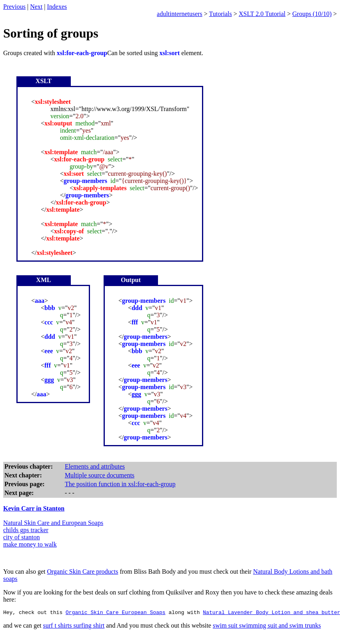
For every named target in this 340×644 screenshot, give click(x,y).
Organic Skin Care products (82, 571)
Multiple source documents (100, 475)
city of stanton (22, 537)
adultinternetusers (180, 14)
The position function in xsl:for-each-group (120, 484)
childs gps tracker (26, 530)
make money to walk (30, 544)
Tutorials (221, 14)
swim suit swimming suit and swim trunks (267, 627)
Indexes (57, 7)
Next (36, 7)
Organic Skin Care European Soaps (116, 613)
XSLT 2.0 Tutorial (262, 14)
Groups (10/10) (312, 14)
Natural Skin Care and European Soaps (53, 523)
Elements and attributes (95, 466)
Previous (14, 7)
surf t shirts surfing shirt (74, 627)
